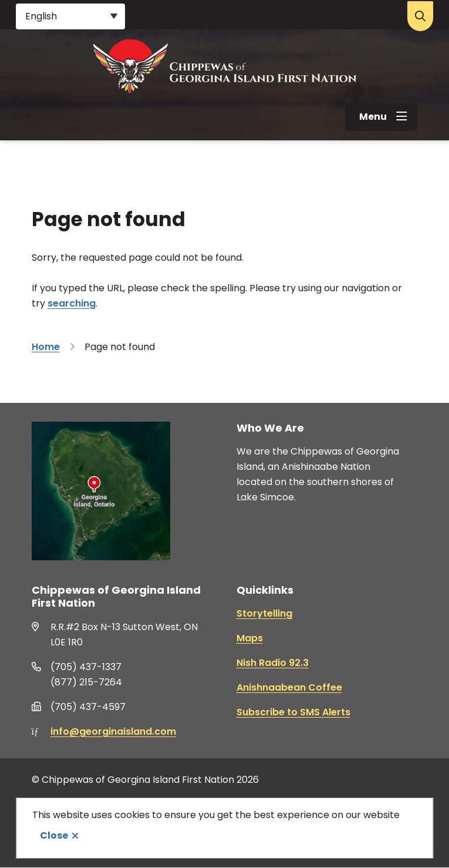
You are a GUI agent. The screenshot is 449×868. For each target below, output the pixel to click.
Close (54, 835)
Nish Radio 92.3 (273, 663)
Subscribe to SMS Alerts (293, 712)
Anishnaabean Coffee (289, 687)
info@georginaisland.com (113, 731)
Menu (373, 117)
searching (72, 303)
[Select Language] (70, 16)
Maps (250, 638)
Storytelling (264, 613)
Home (46, 347)
